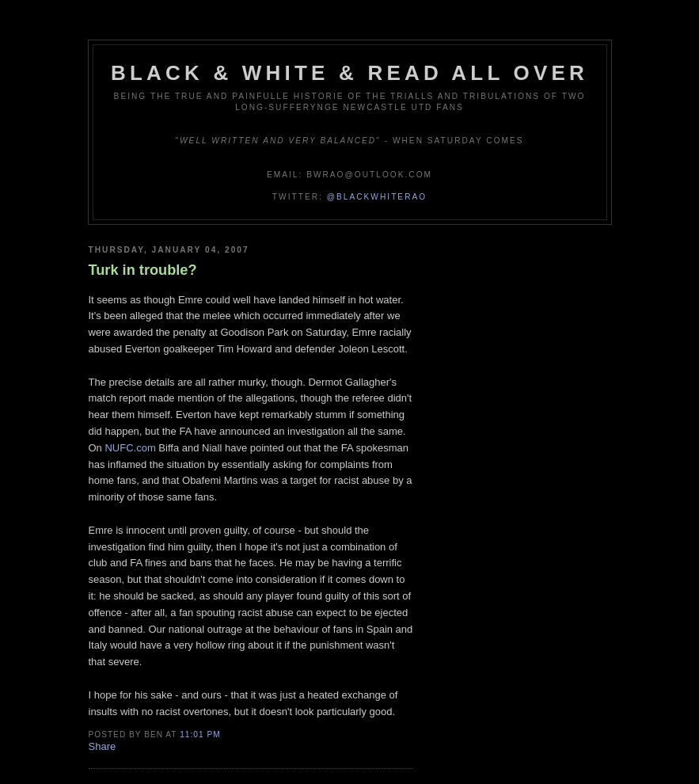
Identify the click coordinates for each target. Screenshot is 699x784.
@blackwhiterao (377, 197)
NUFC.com (130, 448)
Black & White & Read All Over (349, 73)
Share (103, 746)
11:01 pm (200, 735)
